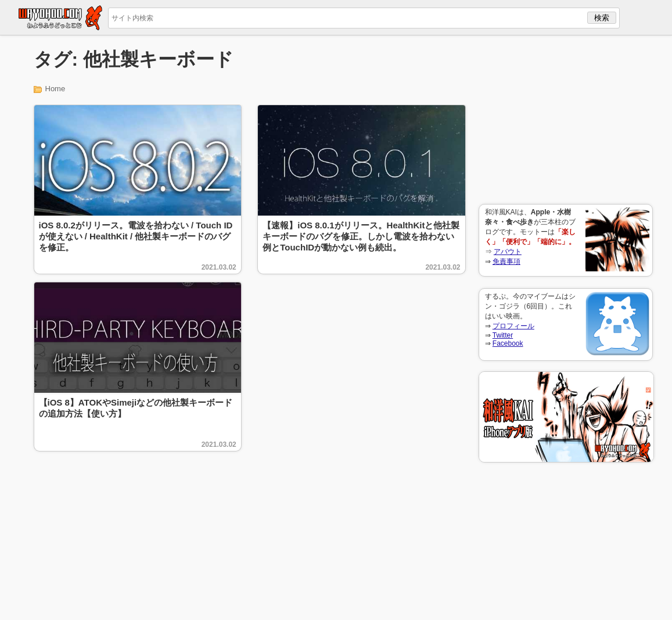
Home (55, 89)
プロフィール (513, 326)
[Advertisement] (566, 120)
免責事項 (506, 261)
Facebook (508, 343)
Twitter (503, 335)
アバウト (508, 252)
